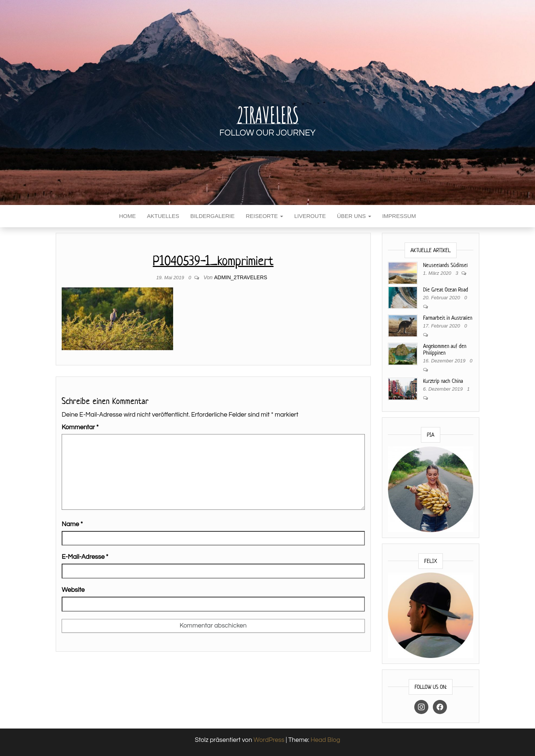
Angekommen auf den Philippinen (445, 349)
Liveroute (310, 216)
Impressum (399, 216)
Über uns (354, 216)
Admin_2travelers (241, 277)
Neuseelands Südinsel (445, 265)
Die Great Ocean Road (446, 289)
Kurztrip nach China (443, 381)
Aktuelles (163, 216)
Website (73, 590)
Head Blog (325, 740)
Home (127, 216)
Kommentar (80, 427)
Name (72, 524)
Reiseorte (264, 216)
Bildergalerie (212, 216)
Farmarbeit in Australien (448, 318)
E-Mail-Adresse (85, 557)
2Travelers (267, 115)
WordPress (269, 740)
